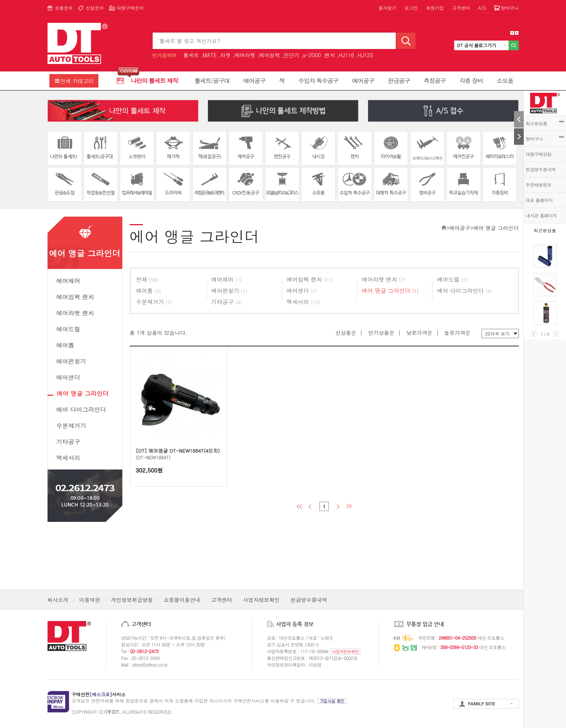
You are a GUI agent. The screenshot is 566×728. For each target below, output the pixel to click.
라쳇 (226, 55)
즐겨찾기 (387, 8)
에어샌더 (68, 377)
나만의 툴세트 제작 (154, 81)
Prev (534, 334)
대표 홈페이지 (539, 200)
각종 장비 (471, 81)
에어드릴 (68, 329)
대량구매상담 (539, 154)
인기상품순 (381, 333)
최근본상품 (545, 123)
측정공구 (435, 81)
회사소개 (58, 600)
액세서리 (68, 458)
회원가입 (435, 8)
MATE (210, 55)
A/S (482, 8)
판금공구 (399, 81)
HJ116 (346, 55)
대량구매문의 (130, 8)
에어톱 (65, 345)
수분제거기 (71, 426)
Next (556, 334)
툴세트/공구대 (212, 81)
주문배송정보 (539, 185)
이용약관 (90, 600)
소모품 (505, 81)
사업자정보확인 (261, 600)
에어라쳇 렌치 (75, 313)
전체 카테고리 (77, 81)
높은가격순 (458, 333)
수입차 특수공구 (318, 81)
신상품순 (346, 333)
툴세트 (191, 55)
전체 (147, 279)
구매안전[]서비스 (99, 694)
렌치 (330, 55)
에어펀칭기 (71, 361)
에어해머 (68, 281)
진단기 (291, 55)
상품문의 (64, 8)
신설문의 (95, 8)
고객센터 (461, 8)
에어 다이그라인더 (81, 409)
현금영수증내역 (541, 169)
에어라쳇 (245, 55)
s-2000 (312, 55)
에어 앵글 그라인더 (83, 393)
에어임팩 (269, 55)
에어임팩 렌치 (75, 297)
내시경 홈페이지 (541, 215)
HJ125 (365, 55)
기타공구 (68, 442)
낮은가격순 (419, 333)
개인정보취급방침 (132, 600)
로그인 (411, 8)
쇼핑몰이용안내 (182, 600)
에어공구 (254, 81)
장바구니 (545, 139)
